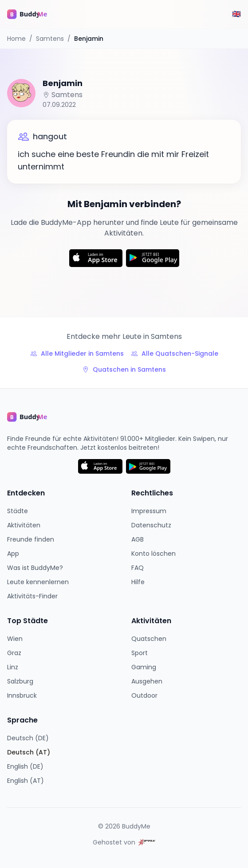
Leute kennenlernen (38, 582)
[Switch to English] (236, 14)
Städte (18, 511)
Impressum (149, 511)
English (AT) (26, 781)
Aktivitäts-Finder (32, 596)
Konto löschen (154, 554)
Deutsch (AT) (29, 752)
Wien (15, 639)
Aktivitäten (24, 525)
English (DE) (25, 766)
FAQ (138, 568)
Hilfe (138, 582)
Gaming (144, 667)
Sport (140, 653)
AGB (138, 539)
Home (16, 39)
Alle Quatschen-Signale (175, 353)
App (13, 554)
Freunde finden (31, 539)
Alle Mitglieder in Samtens (77, 353)
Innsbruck (22, 695)
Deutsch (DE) (28, 738)
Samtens (50, 39)
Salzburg (20, 681)
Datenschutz (151, 525)
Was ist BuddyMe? (35, 568)
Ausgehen (147, 681)
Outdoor (144, 695)
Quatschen (149, 639)
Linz (13, 667)
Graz (14, 653)
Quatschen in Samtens (124, 369)
